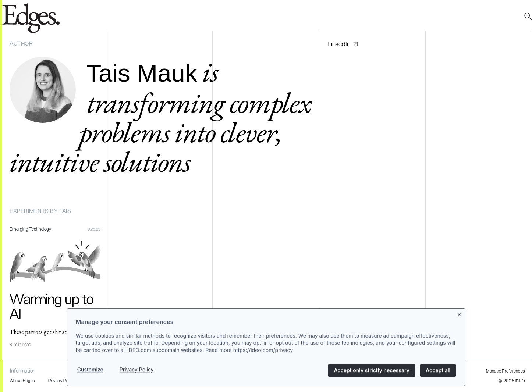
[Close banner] (460, 317)
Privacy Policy (137, 373)
